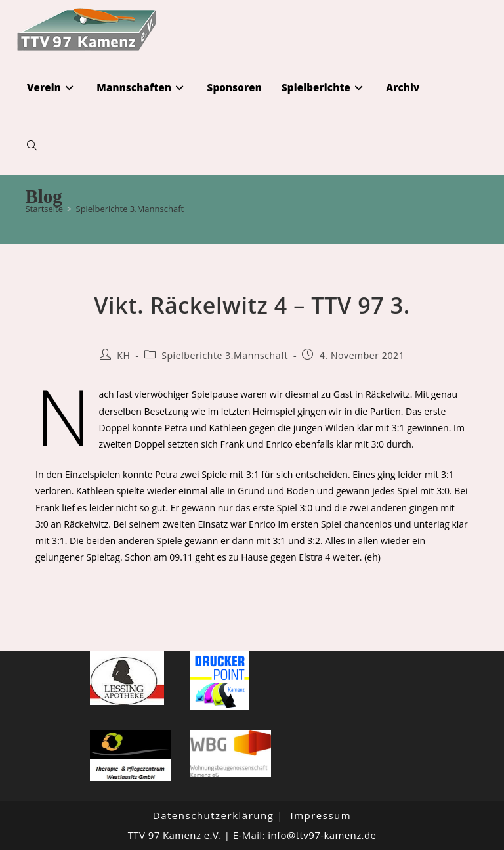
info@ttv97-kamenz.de (322, 835)
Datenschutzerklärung (214, 815)
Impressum (321, 815)
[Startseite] (44, 209)
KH (123, 355)
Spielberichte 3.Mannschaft (130, 209)
